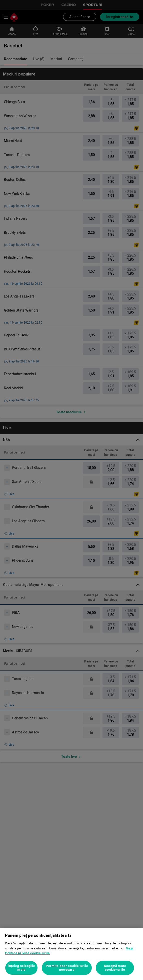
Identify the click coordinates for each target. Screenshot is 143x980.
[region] (71, 954)
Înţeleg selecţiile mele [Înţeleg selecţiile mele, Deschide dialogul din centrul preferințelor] (21, 968)
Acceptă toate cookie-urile (115, 968)
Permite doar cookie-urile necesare (67, 968)
